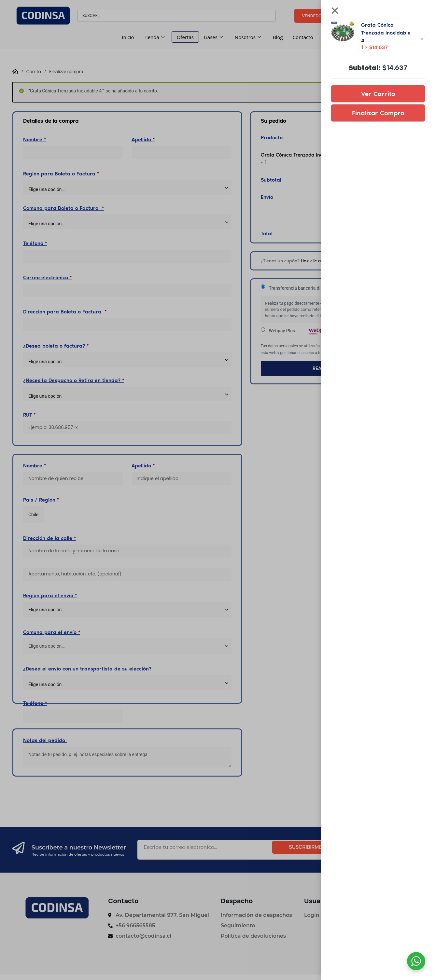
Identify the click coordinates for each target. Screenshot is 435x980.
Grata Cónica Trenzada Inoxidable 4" (386, 33)
